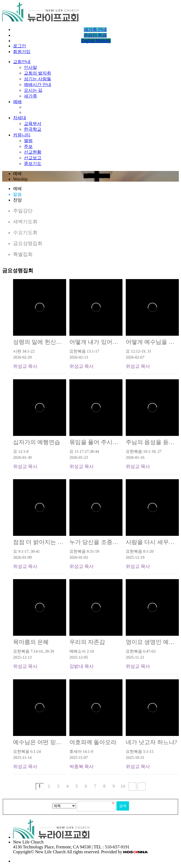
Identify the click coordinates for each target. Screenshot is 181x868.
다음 (132, 787)
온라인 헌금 (95, 35)
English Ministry (96, 41)
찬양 (17, 200)
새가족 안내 (95, 30)
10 (123, 786)
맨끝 (142, 787)
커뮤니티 (22, 135)
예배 (17, 102)
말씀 (17, 194)
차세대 (20, 118)
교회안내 (22, 62)
